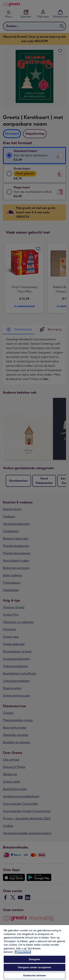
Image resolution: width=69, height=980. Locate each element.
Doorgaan (34, 959)
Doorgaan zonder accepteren (34, 967)
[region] (34, 952)
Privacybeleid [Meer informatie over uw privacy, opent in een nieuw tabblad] (23, 952)
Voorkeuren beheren (34, 975)
